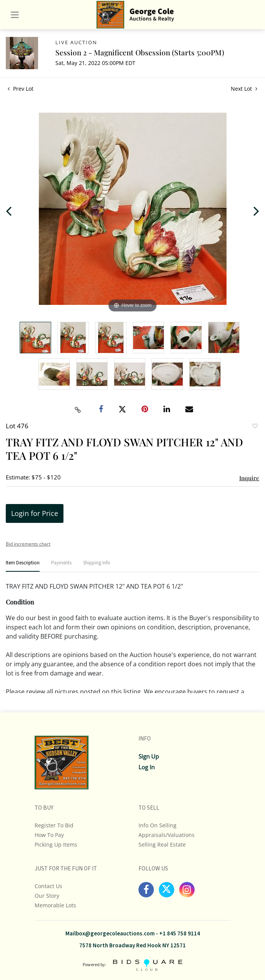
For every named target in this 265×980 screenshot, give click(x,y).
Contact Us (48, 886)
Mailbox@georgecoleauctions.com (110, 934)
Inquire (249, 478)
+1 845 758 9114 (180, 934)
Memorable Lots (55, 905)
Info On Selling (157, 825)
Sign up (149, 756)
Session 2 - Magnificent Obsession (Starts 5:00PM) (140, 52)
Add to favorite (255, 427)
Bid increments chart (28, 544)
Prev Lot (21, 89)
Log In (147, 767)
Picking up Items (56, 844)
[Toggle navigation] (15, 15)
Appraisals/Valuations (167, 835)
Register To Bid (54, 825)
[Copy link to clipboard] (78, 410)
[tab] (23, 566)
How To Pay (49, 835)
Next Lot (244, 89)
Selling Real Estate (162, 844)
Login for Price (35, 513)
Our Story (47, 896)
